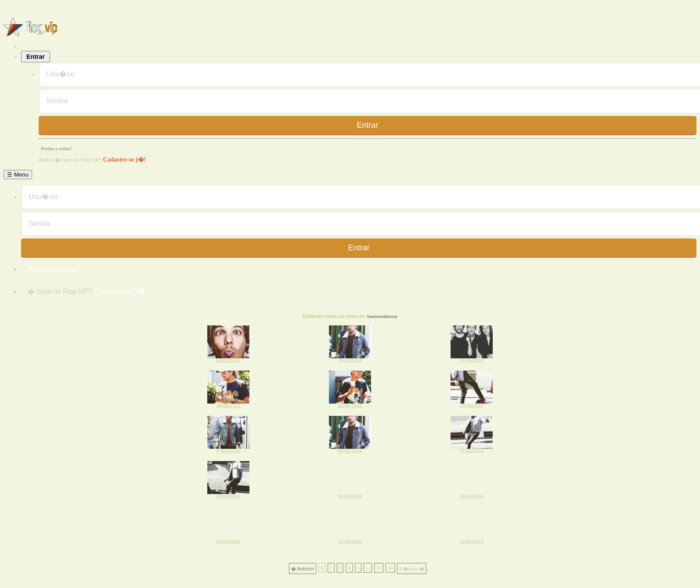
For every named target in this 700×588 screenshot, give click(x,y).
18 (390, 568)
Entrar (36, 57)
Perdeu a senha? (56, 148)
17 (379, 568)
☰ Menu (18, 175)
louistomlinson (382, 316)
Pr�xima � (412, 569)
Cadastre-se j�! (124, 159)
